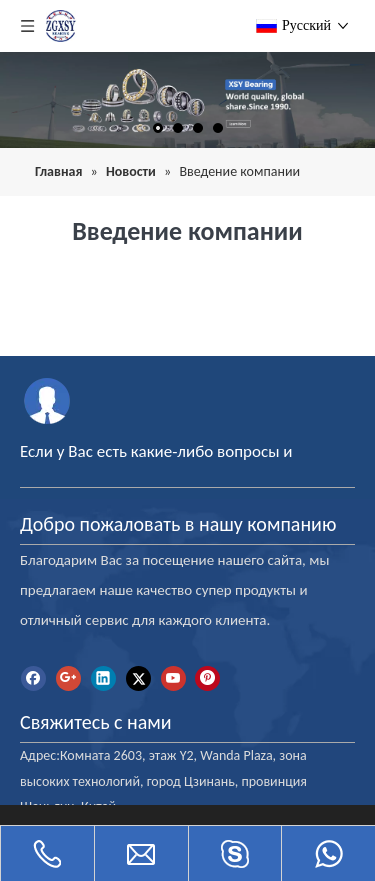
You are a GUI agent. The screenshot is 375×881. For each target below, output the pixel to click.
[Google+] (68, 678)
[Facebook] (33, 678)
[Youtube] (173, 678)
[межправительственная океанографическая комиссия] (47, 400)
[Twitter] (138, 678)
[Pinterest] (207, 678)
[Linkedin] (103, 678)
